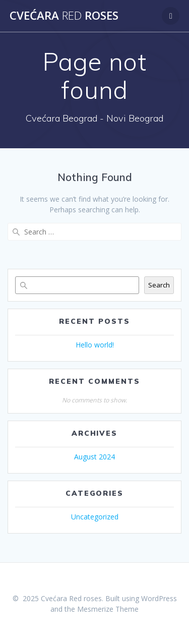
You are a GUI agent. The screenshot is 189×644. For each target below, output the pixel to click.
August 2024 (94, 457)
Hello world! (95, 345)
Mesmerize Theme (108, 609)
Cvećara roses (64, 16)
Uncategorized (95, 517)
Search (159, 285)
